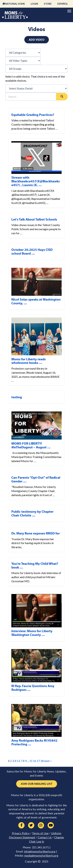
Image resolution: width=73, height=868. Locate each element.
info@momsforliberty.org (40, 851)
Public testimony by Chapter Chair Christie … (32, 513)
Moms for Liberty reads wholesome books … (29, 361)
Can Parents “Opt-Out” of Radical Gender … (36, 479)
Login (34, 4)
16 (35, 761)
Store (48, 4)
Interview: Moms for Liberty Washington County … (32, 633)
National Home (15, 4)
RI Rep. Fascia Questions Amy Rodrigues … (33, 688)
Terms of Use (40, 833)
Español (63, 4)
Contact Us (45, 837)
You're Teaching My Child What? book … (35, 565)
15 (31, 761)
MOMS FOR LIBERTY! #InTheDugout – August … (31, 445)
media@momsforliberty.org (41, 856)
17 (38, 761)
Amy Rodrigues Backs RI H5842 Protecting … (34, 742)
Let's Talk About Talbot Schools (34, 219)
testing (17, 397)
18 (42, 761)
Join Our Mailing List (37, 784)
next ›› (48, 761)
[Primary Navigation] (69, 11)
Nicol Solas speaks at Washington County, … (36, 301)
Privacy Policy (21, 833)
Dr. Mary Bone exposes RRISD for (36, 533)
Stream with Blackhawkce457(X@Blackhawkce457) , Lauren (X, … (36, 181)
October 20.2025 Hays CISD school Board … (32, 251)
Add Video (37, 40)
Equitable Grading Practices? (33, 115)
